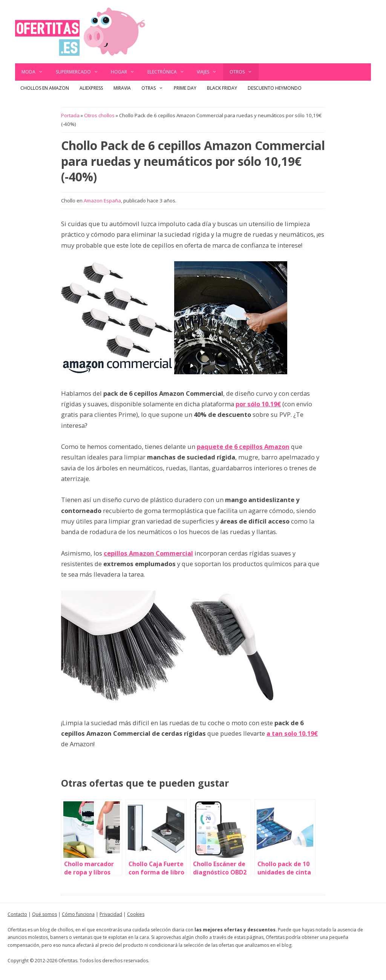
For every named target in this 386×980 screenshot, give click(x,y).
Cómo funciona (78, 914)
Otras (155, 88)
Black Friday (222, 88)
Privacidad (111, 914)
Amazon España (102, 201)
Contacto (17, 914)
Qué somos (44, 914)
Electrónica (169, 72)
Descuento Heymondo (275, 88)
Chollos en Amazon (45, 88)
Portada (70, 115)
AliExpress (91, 88)
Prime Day (185, 88)
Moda (35, 72)
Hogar (126, 72)
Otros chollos (99, 115)
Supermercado (80, 72)
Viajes (210, 72)
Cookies (136, 914)
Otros (244, 72)
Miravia (122, 88)
